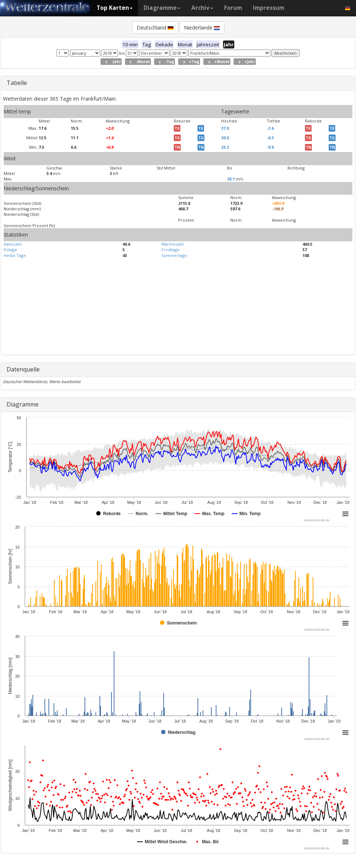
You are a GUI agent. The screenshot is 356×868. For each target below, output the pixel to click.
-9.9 (270, 147)
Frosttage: (171, 250)
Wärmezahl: (173, 244)
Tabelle (17, 83)
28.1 (231, 179)
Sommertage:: (175, 255)
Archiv (202, 8)
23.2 (225, 147)
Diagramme (162, 8)
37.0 (225, 128)
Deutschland (155, 28)
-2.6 (270, 128)
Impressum (269, 8)
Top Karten (115, 8)
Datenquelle (23, 369)
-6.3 (270, 138)
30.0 (225, 138)
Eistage (10, 250)
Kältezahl (13, 244)
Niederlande (202, 28)
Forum (233, 8)
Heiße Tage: (15, 255)
